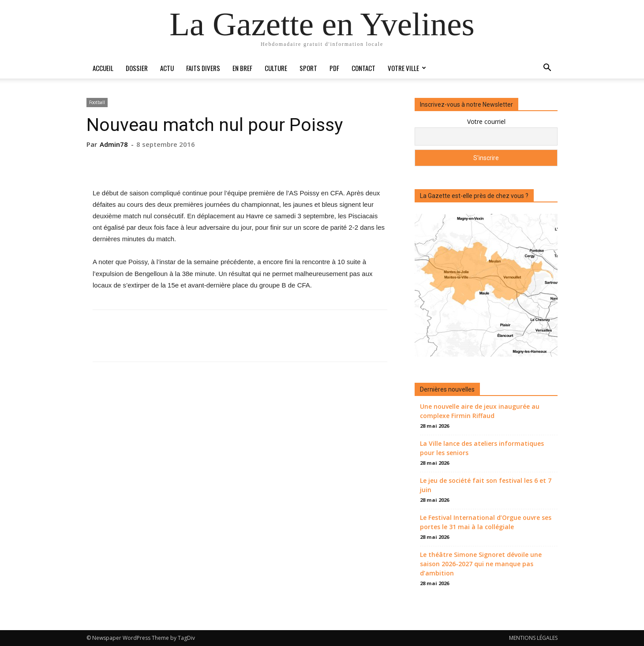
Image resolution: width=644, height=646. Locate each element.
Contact (363, 68)
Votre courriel (486, 121)
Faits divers (203, 68)
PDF (334, 68)
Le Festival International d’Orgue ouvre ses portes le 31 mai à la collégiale (486, 522)
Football (97, 102)
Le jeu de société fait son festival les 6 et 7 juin (486, 485)
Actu (167, 68)
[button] (547, 69)
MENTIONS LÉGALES (533, 638)
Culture (276, 68)
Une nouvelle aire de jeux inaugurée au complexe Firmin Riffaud (480, 411)
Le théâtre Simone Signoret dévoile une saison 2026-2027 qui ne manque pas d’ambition (481, 564)
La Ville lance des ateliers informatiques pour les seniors (482, 448)
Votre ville (407, 68)
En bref (242, 68)
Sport (308, 68)
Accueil (103, 68)
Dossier (137, 68)
